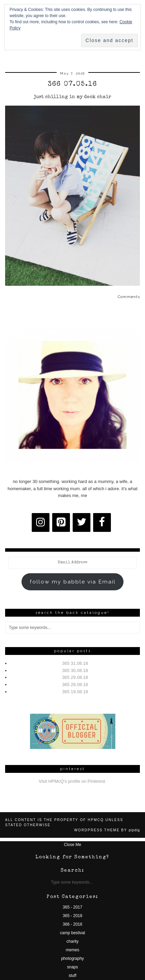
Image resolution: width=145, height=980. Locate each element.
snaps (72, 967)
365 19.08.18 (75, 692)
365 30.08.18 (75, 670)
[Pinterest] (61, 522)
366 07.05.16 (72, 84)
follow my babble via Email (73, 582)
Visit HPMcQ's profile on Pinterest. (72, 781)
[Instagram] (41, 522)
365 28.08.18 (75, 684)
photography (72, 958)
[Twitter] (82, 522)
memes (72, 950)
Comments (129, 297)
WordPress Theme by (107, 830)
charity (72, 941)
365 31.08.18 (75, 663)
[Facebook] (102, 522)
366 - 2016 (72, 924)
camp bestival (72, 933)
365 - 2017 (72, 907)
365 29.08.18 (75, 677)
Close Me (72, 845)
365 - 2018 (72, 916)
